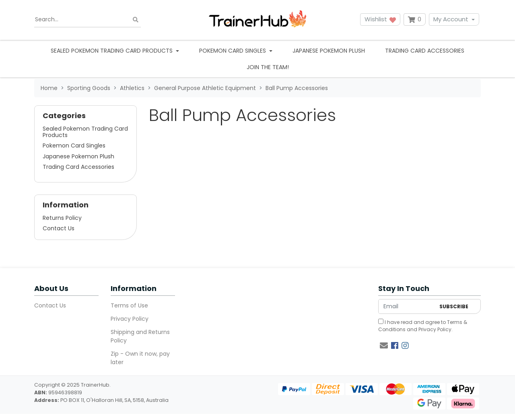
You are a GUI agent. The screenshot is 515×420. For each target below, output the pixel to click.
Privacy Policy (130, 319)
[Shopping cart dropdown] (415, 19)
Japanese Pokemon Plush (329, 51)
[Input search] (88, 20)
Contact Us (59, 228)
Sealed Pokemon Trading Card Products (85, 132)
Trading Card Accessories (425, 51)
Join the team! (268, 67)
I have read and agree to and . (423, 326)
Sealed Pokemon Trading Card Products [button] (112, 51)
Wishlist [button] (380, 19)
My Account (451, 19)
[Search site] (136, 19)
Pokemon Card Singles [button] (233, 51)
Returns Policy (62, 218)
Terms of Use (129, 305)
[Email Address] (407, 306)
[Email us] (384, 346)
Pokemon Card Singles (74, 145)
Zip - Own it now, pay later (140, 358)
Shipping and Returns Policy (140, 336)
